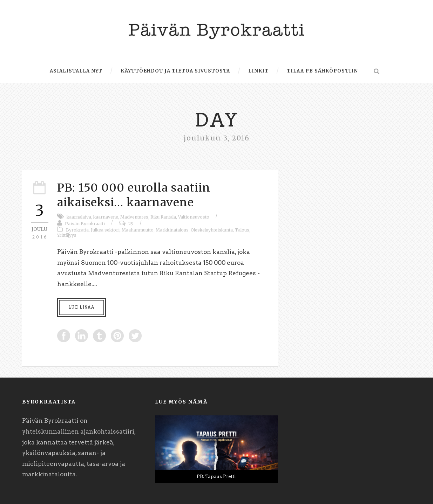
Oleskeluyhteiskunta (212, 230)
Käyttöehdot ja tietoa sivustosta (175, 71)
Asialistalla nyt (76, 71)
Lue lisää (82, 307)
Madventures (134, 217)
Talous (242, 230)
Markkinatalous (172, 230)
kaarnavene (106, 217)
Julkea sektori (105, 230)
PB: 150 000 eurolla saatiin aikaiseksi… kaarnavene (134, 195)
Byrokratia (77, 230)
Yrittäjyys (67, 235)
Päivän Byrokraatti (85, 224)
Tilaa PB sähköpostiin (322, 71)
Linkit (258, 71)
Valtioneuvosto (194, 217)
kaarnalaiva (79, 217)
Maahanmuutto (138, 230)
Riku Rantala (163, 217)
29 (131, 224)
